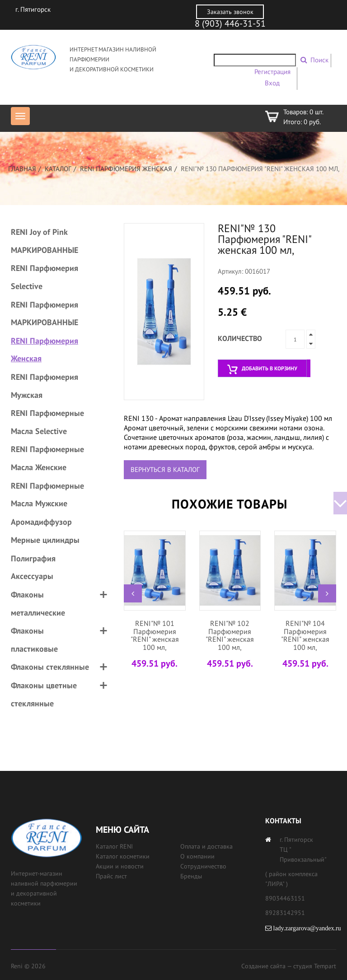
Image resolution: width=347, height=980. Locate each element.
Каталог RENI (114, 846)
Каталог (58, 169)
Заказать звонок (230, 12)
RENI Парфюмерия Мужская (45, 386)
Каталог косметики (123, 856)
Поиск (319, 60)
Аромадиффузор (41, 522)
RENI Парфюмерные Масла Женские (47, 458)
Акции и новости (120, 866)
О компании (197, 856)
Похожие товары (230, 504)
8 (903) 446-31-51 (230, 23)
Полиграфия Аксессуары (33, 567)
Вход (272, 83)
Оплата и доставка (206, 846)
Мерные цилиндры (45, 540)
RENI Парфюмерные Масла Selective (47, 422)
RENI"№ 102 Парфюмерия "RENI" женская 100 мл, (230, 635)
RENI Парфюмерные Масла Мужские (47, 495)
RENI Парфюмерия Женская (126, 169)
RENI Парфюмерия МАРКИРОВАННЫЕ (45, 314)
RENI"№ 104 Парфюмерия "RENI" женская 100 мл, (305, 635)
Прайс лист (111, 876)
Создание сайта (263, 966)
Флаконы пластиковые (34, 640)
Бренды (191, 876)
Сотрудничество (203, 866)
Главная (22, 169)
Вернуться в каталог (165, 469)
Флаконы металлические (38, 604)
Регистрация (272, 72)
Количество (240, 338)
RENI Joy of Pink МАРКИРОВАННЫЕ (45, 241)
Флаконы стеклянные (50, 667)
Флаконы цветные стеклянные (44, 694)
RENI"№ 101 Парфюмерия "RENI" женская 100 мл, (155, 635)
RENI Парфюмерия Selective (45, 277)
